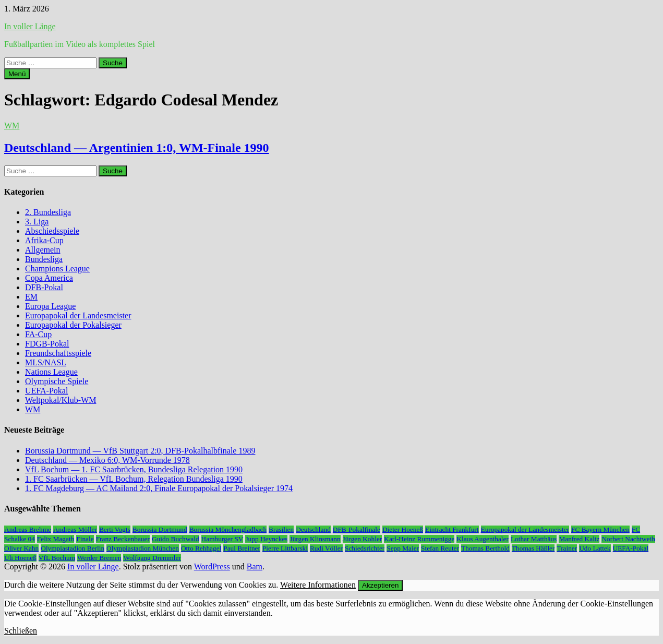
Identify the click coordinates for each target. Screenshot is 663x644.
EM (31, 297)
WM (12, 126)
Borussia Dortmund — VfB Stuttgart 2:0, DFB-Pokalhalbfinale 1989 (140, 451)
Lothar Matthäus (534, 539)
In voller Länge (30, 26)
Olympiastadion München (143, 548)
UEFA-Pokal (46, 391)
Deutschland (313, 529)
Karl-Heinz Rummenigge (419, 539)
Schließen (21, 631)
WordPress (212, 567)
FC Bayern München (600, 529)
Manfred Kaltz (579, 539)
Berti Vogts (115, 529)
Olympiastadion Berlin (73, 548)
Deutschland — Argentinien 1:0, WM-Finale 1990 (137, 148)
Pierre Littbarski (285, 548)
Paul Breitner (242, 548)
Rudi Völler (326, 548)
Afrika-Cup (44, 240)
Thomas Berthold (485, 548)
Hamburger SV (222, 539)
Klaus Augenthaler (483, 539)
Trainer (567, 548)
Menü (17, 74)
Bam (255, 567)
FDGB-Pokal (47, 344)
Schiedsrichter (365, 548)
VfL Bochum (57, 558)
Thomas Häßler (533, 548)
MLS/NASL (46, 362)
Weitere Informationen (318, 585)
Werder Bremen (99, 558)
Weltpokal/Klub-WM (61, 400)
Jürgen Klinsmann (315, 539)
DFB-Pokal (44, 287)
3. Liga (37, 222)
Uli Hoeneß (20, 558)
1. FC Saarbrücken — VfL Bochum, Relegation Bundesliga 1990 (134, 479)
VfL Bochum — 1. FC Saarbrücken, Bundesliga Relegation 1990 (134, 469)
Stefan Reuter (440, 548)
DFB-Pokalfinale (357, 529)
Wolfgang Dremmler (152, 558)
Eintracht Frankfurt (452, 529)
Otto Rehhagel (201, 548)
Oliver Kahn (21, 548)
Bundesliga (44, 259)
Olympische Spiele (57, 381)
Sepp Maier (403, 548)
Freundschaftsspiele (58, 353)
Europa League (50, 306)
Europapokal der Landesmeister (78, 315)
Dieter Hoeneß (403, 529)
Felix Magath (56, 539)
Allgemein (43, 250)
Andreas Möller (75, 529)
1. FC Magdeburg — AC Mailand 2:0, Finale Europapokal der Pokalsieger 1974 (159, 488)
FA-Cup (38, 334)
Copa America (49, 278)
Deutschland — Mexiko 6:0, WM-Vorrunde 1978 (107, 460)
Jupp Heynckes (266, 539)
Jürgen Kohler (363, 539)
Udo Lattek (595, 548)
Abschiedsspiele (52, 231)
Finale (85, 539)
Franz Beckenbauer (123, 539)
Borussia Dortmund (160, 529)
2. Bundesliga (48, 212)
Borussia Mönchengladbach (228, 529)
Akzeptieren (380, 585)
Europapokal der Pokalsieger (73, 325)
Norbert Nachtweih (628, 539)
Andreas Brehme (28, 529)
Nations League (51, 372)
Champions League (57, 269)
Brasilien (281, 529)
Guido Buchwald (176, 539)
